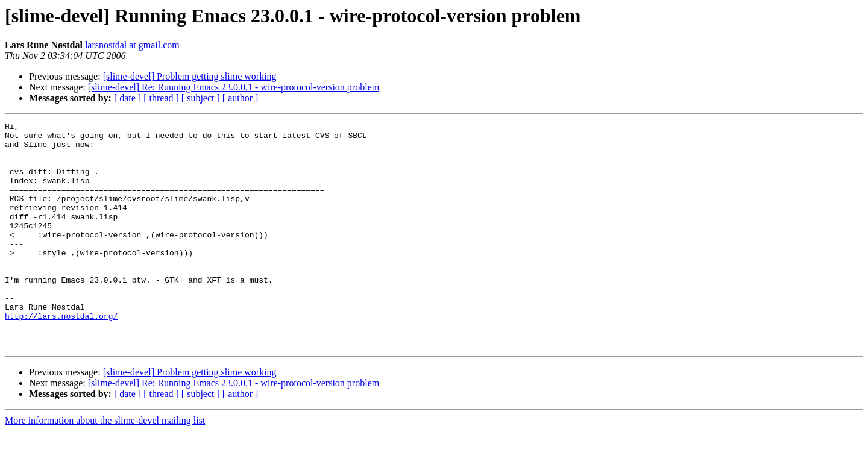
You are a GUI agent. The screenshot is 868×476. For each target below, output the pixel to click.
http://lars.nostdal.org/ (61, 355)
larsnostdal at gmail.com (132, 45)
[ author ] (241, 98)
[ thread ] (161, 98)
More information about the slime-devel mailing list (105, 465)
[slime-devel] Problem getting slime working (190, 76)
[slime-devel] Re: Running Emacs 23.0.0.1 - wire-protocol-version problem (234, 87)
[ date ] (127, 98)
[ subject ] (201, 98)
